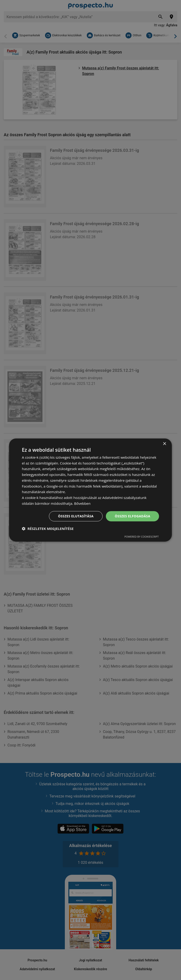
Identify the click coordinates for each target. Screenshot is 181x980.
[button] (48, 529)
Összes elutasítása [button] (76, 516)
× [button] (164, 444)
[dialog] (90, 490)
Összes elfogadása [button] (132, 516)
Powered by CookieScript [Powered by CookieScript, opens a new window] (141, 537)
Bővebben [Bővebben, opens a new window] (82, 503)
